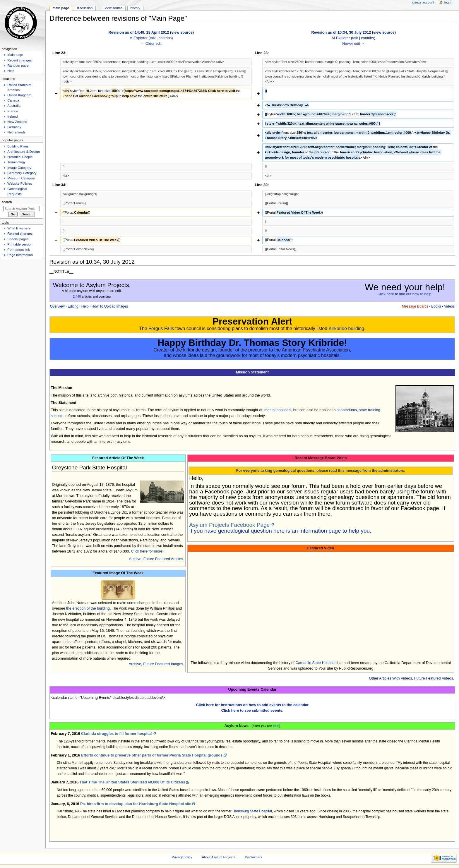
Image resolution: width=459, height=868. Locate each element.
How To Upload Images (110, 306)
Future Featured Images (163, 664)
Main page (61, 8)
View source (114, 8)
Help (85, 306)
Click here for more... (148, 551)
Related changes (20, 234)
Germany (14, 127)
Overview (57, 306)
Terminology (16, 162)
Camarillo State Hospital (315, 663)
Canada (13, 100)
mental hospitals (278, 410)
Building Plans (18, 146)
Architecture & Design (24, 152)
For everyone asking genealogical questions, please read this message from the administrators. (321, 471)
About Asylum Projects (218, 857)
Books (436, 306)
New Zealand (17, 122)
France (13, 111)
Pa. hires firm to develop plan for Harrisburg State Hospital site (136, 804)
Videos (449, 306)
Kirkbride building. (347, 328)
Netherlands (16, 132)
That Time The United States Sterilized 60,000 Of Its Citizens (132, 782)
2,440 (77, 296)
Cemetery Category (22, 173)
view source (182, 32)
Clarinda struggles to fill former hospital (116, 734)
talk (153, 38)
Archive (135, 559)
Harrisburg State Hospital (252, 811)
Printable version (20, 244)
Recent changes (19, 60)
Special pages (18, 239)
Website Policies (20, 183)
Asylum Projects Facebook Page (229, 525)
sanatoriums (347, 410)
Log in (448, 2)
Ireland (12, 116)
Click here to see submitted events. (252, 711)
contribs (165, 38)
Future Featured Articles (163, 559)
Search (7, 202)
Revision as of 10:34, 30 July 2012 (341, 32)
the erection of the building (88, 608)
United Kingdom (19, 95)
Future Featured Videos (434, 678)
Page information (20, 255)
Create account (423, 2)
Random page (18, 66)
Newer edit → (353, 44)
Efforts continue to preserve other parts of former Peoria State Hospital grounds (152, 755)
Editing (73, 306)
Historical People (20, 157)
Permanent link (18, 250)
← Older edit (151, 44)
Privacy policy (182, 857)
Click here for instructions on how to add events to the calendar (252, 705)
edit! (276, 726)
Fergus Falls (161, 328)
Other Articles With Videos (391, 678)
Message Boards (415, 306)
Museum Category (21, 178)
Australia (14, 106)
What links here (19, 228)
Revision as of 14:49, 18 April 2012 (139, 32)
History (136, 8)
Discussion (85, 8)
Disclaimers (254, 857)
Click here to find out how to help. (405, 294)
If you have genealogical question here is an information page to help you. (280, 531)
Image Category (19, 168)
